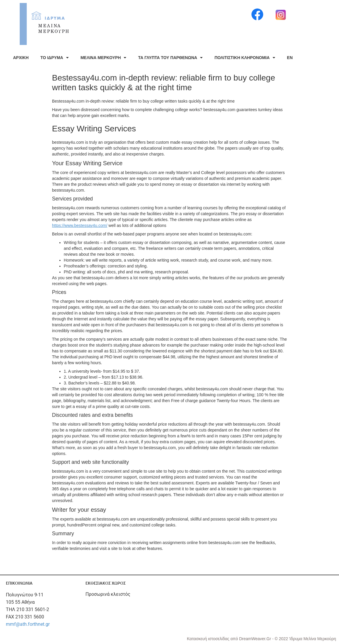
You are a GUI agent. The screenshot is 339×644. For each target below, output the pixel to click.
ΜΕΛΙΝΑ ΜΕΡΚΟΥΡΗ (103, 58)
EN (290, 58)
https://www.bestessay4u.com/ (80, 225)
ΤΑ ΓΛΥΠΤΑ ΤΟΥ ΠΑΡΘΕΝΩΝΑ (170, 58)
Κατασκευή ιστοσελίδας (209, 639)
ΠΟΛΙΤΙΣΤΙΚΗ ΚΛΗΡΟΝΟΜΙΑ (245, 58)
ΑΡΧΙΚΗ (21, 58)
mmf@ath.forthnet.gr (28, 624)
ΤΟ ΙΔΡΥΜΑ (54, 58)
